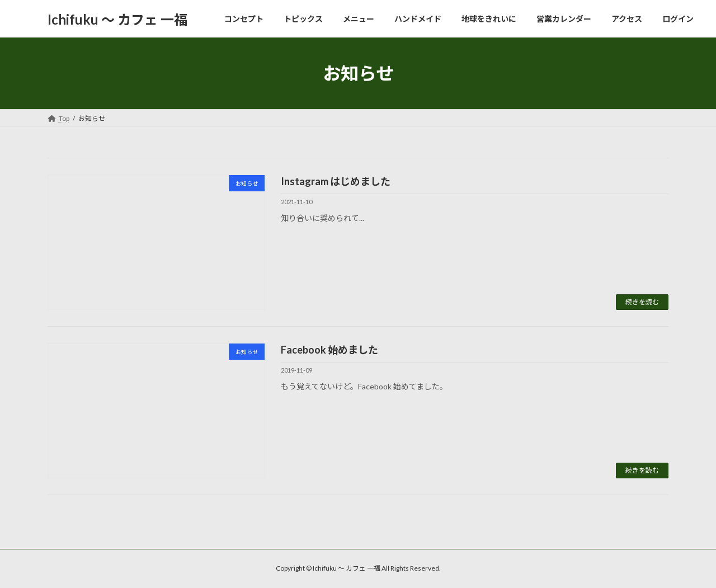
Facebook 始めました (329, 350)
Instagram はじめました (336, 181)
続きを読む (642, 302)
